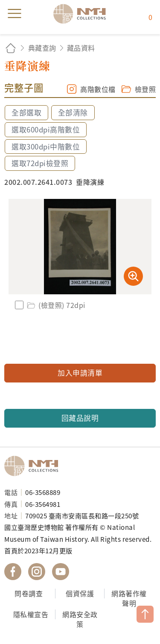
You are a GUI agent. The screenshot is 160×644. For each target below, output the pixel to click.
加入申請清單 (80, 373)
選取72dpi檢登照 (40, 163)
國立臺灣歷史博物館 (34, 466)
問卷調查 (29, 593)
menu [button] (15, 14)
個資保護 (80, 593)
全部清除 (73, 112)
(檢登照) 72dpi (55, 305)
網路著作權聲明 (129, 598)
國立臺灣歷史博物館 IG (37, 572)
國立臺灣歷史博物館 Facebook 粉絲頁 (13, 572)
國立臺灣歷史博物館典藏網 (82, 14)
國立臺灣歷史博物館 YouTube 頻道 (61, 572)
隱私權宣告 (31, 614)
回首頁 (11, 48)
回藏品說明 (80, 418)
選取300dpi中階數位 (46, 147)
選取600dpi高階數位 (46, 129)
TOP (145, 614)
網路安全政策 (80, 619)
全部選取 (26, 112)
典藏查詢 (42, 48)
